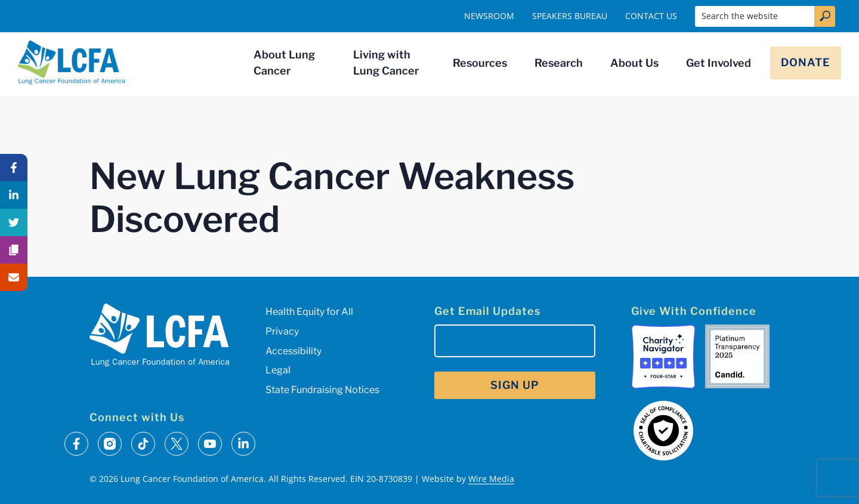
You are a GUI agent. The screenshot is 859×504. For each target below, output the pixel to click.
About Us (634, 63)
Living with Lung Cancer (386, 63)
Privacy (282, 331)
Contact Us (651, 16)
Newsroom (489, 16)
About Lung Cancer (284, 63)
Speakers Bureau (570, 16)
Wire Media (491, 479)
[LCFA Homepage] (72, 63)
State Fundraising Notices (322, 390)
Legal (278, 370)
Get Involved (719, 63)
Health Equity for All (309, 312)
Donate (806, 62)
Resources (480, 63)
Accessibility (293, 351)
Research (559, 63)
